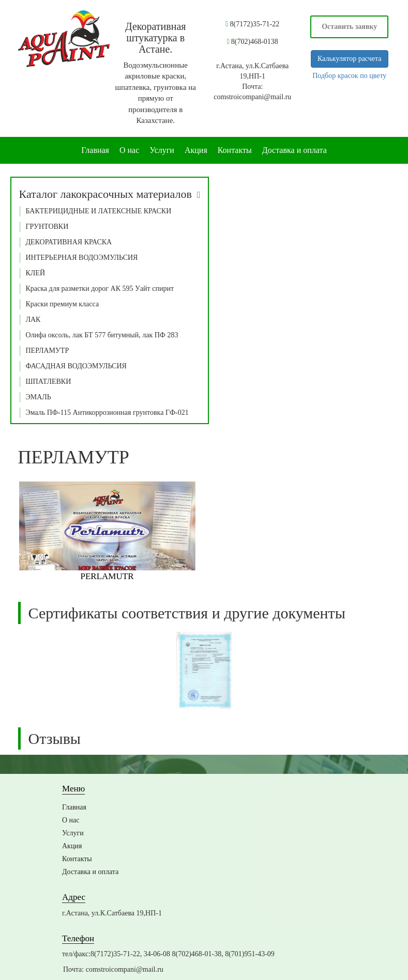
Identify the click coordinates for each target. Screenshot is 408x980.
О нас (129, 150)
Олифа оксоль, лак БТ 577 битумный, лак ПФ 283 (102, 335)
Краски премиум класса (63, 304)
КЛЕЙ (36, 273)
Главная (95, 150)
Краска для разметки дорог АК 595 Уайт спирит (100, 289)
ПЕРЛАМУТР (48, 351)
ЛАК (33, 320)
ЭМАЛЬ (39, 397)
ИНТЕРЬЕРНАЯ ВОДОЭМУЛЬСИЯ (82, 258)
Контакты (235, 150)
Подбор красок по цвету (349, 76)
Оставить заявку (349, 27)
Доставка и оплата (294, 150)
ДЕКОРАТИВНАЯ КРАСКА (69, 242)
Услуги (162, 150)
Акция (196, 150)
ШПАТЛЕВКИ (49, 382)
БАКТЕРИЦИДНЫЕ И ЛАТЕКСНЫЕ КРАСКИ (99, 211)
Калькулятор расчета (350, 59)
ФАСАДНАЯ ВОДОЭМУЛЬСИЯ (76, 366)
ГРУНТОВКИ (47, 227)
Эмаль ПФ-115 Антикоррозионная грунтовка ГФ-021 (107, 413)
